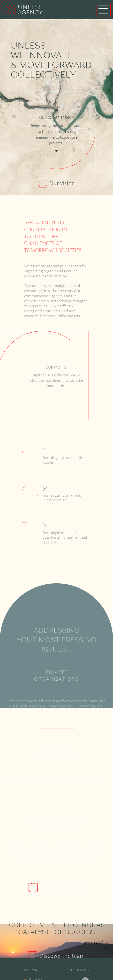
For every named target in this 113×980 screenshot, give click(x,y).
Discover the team (62, 945)
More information (62, 877)
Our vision (63, 183)
